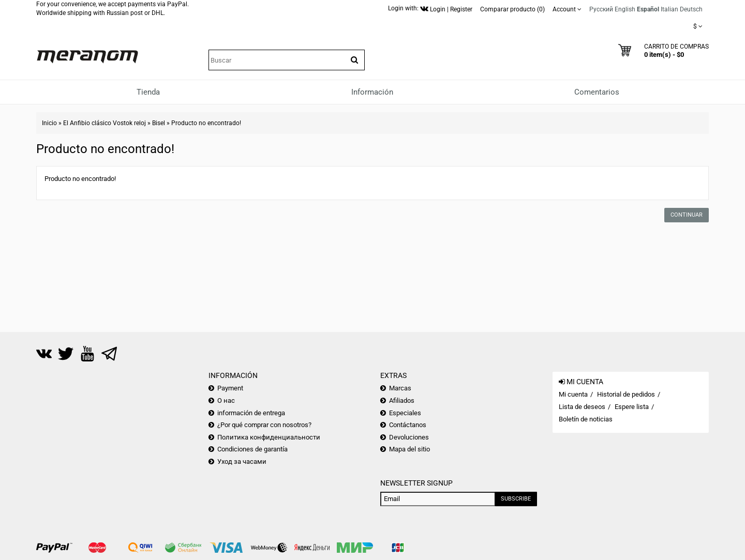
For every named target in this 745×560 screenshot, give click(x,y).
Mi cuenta (573, 394)
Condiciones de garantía (252, 449)
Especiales (405, 413)
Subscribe (516, 499)
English (625, 9)
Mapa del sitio (409, 449)
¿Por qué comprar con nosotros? (264, 425)
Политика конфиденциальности (269, 437)
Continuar (687, 215)
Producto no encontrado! (206, 123)
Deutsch (691, 9)
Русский (601, 9)
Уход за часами (242, 461)
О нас (226, 400)
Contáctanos (408, 425)
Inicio (49, 123)
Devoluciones (409, 437)
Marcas (400, 388)
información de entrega (251, 413)
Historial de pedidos (626, 394)
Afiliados (402, 400)
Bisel (159, 123)
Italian (669, 9)
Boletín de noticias (586, 419)
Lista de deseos (582, 407)
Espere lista (632, 407)
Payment (230, 388)
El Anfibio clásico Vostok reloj (105, 123)
